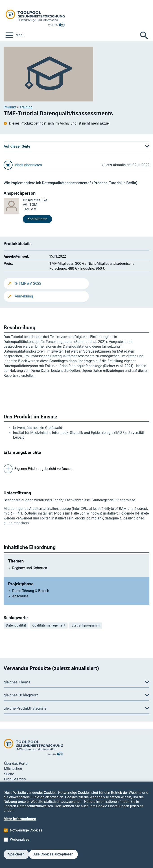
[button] (76, 146)
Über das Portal (16, 764)
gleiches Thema (17, 682)
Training (26, 107)
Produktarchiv (15, 779)
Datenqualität (16, 625)
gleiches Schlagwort (21, 695)
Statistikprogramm (86, 625)
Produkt (10, 107)
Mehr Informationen (20, 826)
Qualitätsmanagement (49, 625)
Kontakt (10, 784)
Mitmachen (13, 769)
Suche (9, 774)
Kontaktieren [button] (37, 219)
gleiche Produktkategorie (25, 708)
